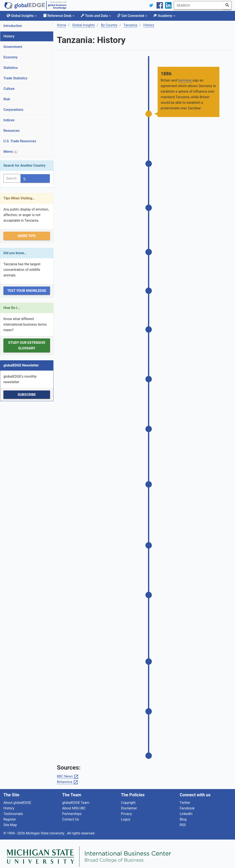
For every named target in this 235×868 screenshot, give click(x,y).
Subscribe (27, 395)
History (9, 36)
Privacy (127, 808)
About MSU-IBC (74, 803)
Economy (10, 57)
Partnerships (72, 808)
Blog (183, 814)
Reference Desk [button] (59, 16)
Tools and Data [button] (96, 16)
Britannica (68, 777)
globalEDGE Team (76, 797)
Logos (126, 814)
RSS (183, 819)
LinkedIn (186, 808)
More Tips (27, 236)
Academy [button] (164, 16)
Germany (185, 80)
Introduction (13, 26)
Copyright (128, 797)
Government (13, 47)
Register (10, 814)
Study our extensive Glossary (27, 345)
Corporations (13, 110)
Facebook (187, 803)
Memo (10, 152)
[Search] (191, 5)
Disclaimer (129, 803)
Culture (9, 89)
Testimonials (13, 808)
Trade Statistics (15, 78)
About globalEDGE (17, 797)
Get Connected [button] (132, 16)
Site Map (10, 819)
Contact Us (71, 814)
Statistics (11, 68)
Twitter (185, 797)
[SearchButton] (227, 5)
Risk (7, 99)
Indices (9, 120)
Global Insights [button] (22, 16)
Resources (12, 131)
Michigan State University (46, 828)
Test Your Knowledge (27, 291)
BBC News (68, 771)
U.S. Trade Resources (20, 141)
